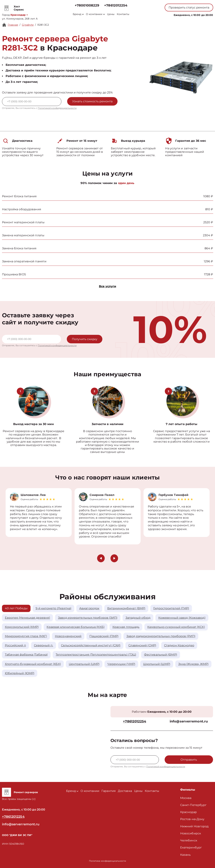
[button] (101, 558)
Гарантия (109, 791)
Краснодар (188, 812)
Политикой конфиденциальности (57, 108)
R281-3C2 (43, 25)
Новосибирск (191, 833)
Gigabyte (28, 25)
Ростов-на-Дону (192, 819)
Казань (185, 855)
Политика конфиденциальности (108, 861)
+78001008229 (87, 6)
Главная (13, 25)
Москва (186, 798)
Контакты (123, 14)
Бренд (78, 14)
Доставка (125, 791)
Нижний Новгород (194, 826)
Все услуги (107, 286)
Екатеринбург (191, 847)
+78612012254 (116, 6)
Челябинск (189, 840)
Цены (111, 14)
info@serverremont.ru (189, 721)
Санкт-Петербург (193, 805)
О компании (95, 14)
